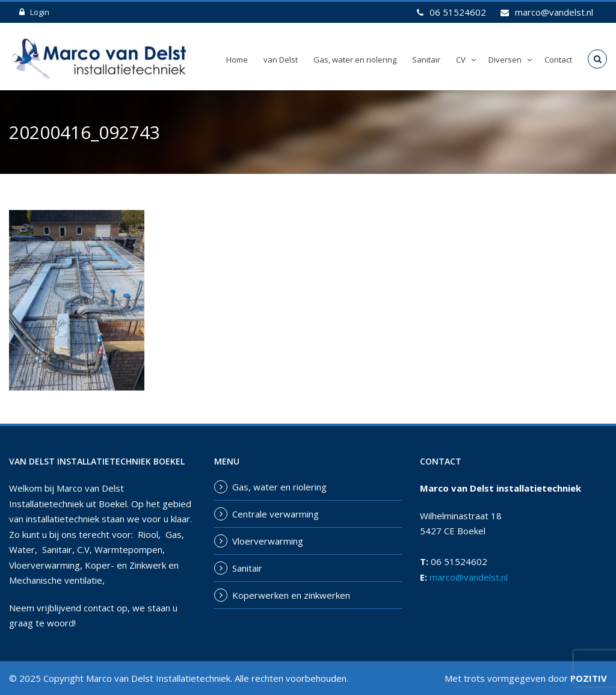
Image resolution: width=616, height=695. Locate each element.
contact (99, 608)
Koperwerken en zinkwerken (291, 595)
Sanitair (426, 60)
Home (237, 60)
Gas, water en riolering (355, 60)
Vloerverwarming (268, 541)
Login (34, 12)
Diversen (505, 60)
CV (461, 60)
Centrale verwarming (276, 514)
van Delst (281, 60)
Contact (558, 60)
